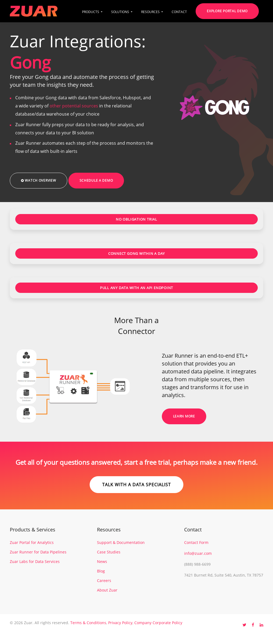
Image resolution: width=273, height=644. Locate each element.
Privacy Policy (120, 623)
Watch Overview (39, 180)
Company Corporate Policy (158, 623)
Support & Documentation (121, 542)
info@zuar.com (198, 553)
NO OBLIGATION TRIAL (136, 219)
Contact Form (196, 542)
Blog (101, 571)
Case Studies (109, 552)
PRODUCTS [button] (91, 12)
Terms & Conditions (88, 623)
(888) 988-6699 (197, 564)
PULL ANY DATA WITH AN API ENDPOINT (137, 288)
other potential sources (74, 106)
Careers (104, 580)
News (102, 561)
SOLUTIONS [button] (121, 12)
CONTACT (179, 12)
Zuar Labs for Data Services (35, 561)
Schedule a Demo (96, 180)
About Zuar (107, 590)
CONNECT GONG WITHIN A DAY (137, 253)
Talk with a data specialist (136, 485)
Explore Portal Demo (227, 11)
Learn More (184, 416)
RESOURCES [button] (151, 12)
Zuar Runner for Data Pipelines (38, 552)
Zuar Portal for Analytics (32, 542)
